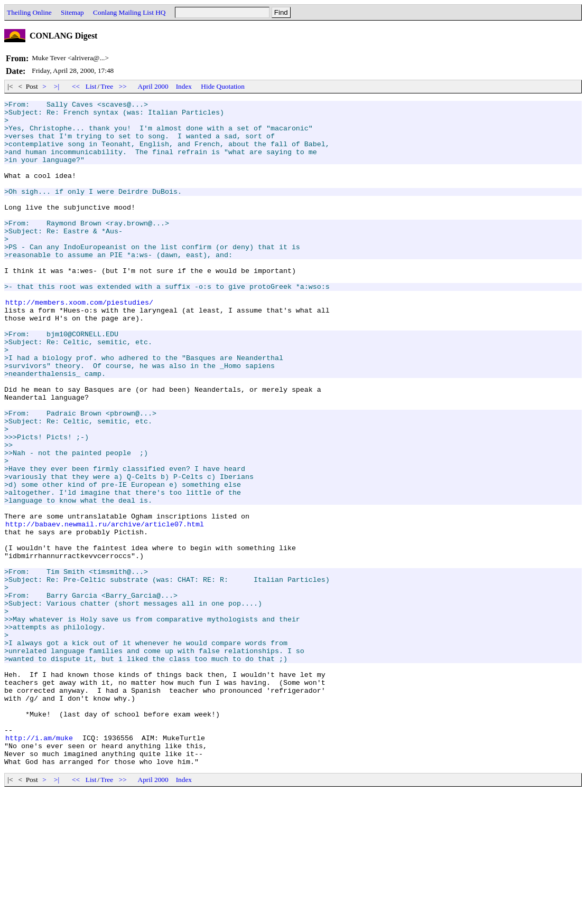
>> (123, 86)
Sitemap (72, 12)
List (91, 86)
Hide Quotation (223, 86)
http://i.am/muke (39, 866)
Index (184, 86)
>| (57, 86)
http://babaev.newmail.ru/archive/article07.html (105, 609)
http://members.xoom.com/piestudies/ (79, 343)
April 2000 (153, 86)
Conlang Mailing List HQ (129, 12)
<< (76, 86)
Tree (107, 86)
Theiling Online (29, 12)
